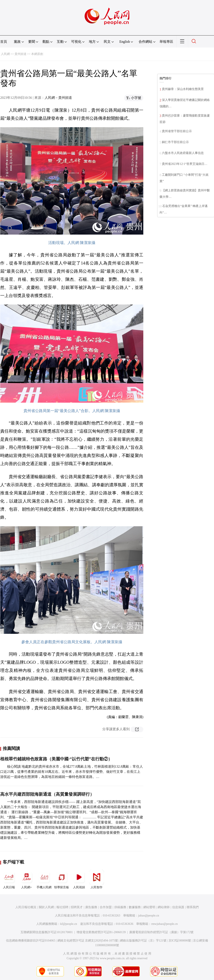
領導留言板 (62, 879)
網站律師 (164, 907)
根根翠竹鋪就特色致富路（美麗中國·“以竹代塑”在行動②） (56, 759)
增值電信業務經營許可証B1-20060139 (101, 932)
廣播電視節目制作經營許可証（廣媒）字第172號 (161, 932)
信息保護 (178, 907)
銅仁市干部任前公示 (175, 142)
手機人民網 (44, 879)
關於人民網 (46, 907)
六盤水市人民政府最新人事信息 (183, 153)
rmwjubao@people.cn (164, 924)
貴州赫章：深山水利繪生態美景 (183, 89)
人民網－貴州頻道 (58, 98)
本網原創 (37, 54)
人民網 (5, 54)
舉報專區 (166, 42)
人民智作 (97, 879)
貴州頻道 (21, 54)
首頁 (4, 42)
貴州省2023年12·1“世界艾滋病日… (185, 164)
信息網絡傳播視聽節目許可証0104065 (31, 941)
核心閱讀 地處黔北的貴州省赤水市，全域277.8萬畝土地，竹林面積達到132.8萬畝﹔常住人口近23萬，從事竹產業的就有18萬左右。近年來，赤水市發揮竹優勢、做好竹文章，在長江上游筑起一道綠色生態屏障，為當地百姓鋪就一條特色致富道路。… (72, 772)
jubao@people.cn (149, 916)
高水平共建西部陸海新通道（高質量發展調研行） (47, 794)
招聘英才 (77, 907)
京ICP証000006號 (180, 941)
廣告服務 (91, 907)
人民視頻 (79, 879)
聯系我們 (193, 907)
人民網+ (26, 879)
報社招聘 (62, 907)
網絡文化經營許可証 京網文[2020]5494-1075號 (88, 941)
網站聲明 (149, 907)
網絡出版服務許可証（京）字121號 (143, 941)
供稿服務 (120, 907)
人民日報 (9, 879)
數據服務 (135, 907)
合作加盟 (106, 907)
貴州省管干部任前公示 (177, 131)
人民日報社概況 (26, 907)
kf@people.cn (69, 924)
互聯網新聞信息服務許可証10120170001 (47, 932)
